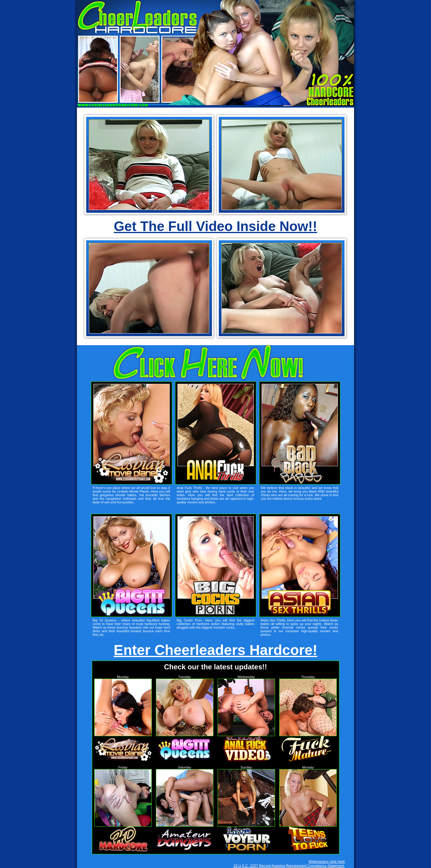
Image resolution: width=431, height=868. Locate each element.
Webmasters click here (327, 862)
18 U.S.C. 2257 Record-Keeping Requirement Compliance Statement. (289, 866)
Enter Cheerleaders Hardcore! (215, 650)
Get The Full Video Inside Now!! (215, 226)
